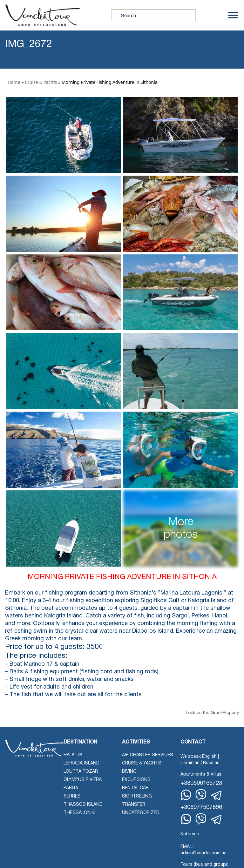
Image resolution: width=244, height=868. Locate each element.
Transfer (134, 805)
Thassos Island (83, 805)
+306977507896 (201, 807)
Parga (71, 788)
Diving (129, 772)
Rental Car (135, 788)
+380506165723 (201, 783)
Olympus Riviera (83, 780)
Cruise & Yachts (41, 82)
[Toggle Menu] (233, 15)
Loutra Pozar (81, 772)
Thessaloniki (79, 813)
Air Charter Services (148, 755)
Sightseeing (137, 796)
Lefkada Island (81, 763)
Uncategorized (141, 813)
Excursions (136, 780)
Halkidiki (74, 755)
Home (14, 82)
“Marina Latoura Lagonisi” (192, 593)
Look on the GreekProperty (212, 713)
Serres (72, 796)
